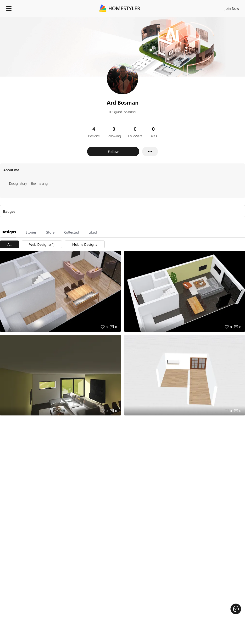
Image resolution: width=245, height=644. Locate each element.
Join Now (232, 8)
